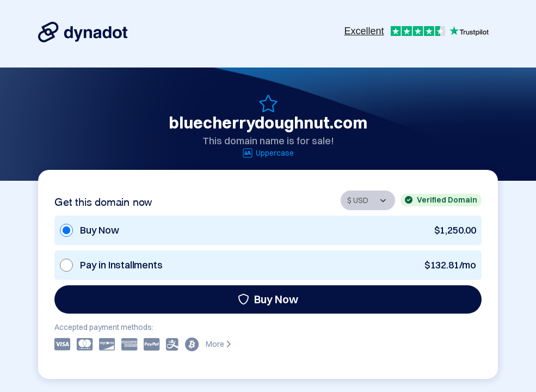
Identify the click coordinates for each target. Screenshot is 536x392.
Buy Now (268, 299)
